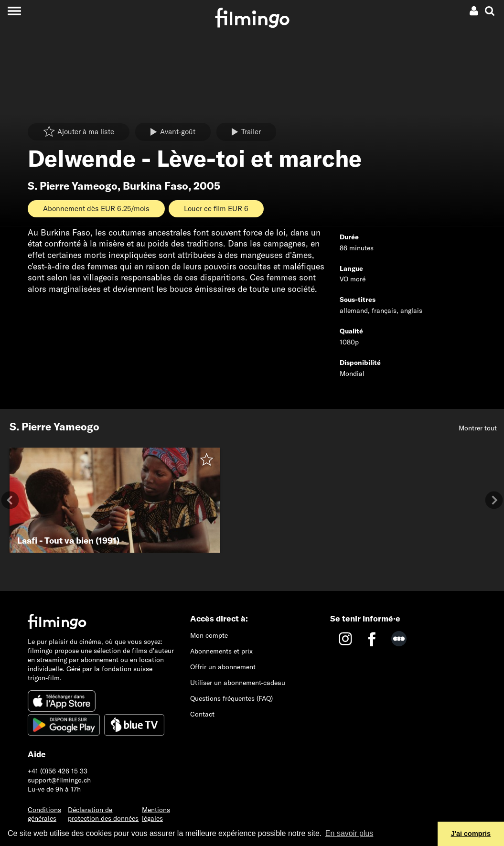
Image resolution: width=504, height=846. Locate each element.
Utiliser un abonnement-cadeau (238, 683)
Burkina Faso (155, 186)
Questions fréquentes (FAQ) (231, 698)
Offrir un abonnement (223, 667)
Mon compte (209, 635)
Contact (202, 714)
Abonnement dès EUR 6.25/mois (96, 209)
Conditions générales (44, 814)
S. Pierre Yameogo (73, 186)
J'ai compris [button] (471, 834)
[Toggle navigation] (14, 11)
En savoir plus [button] (349, 833)
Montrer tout (478, 428)
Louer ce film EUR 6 (216, 209)
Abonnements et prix (221, 651)
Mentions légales (156, 814)
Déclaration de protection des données (103, 814)
